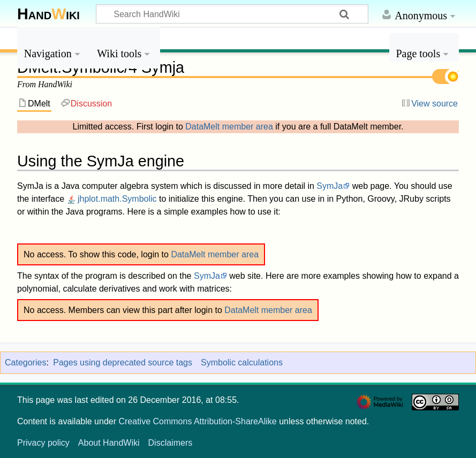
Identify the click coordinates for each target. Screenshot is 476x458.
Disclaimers (171, 443)
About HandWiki (109, 443)
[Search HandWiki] (232, 14)
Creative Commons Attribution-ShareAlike (197, 421)
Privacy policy (43, 443)
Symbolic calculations (242, 362)
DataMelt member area (229, 127)
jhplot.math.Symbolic (112, 199)
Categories (25, 362)
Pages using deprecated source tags (123, 362)
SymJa (330, 186)
